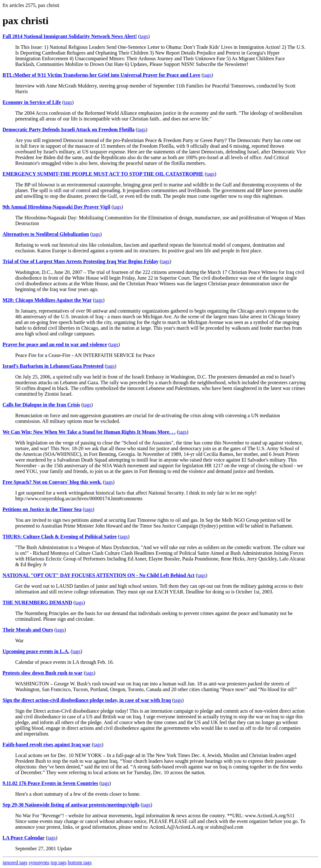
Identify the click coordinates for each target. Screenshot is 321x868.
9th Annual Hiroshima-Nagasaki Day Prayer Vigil (56, 207)
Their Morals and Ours (28, 630)
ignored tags (15, 862)
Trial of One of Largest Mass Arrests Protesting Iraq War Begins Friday (80, 261)
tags (144, 36)
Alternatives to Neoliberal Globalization (46, 234)
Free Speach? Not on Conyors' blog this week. (52, 482)
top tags (59, 862)
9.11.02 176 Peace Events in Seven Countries (50, 783)
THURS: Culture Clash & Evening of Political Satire (60, 537)
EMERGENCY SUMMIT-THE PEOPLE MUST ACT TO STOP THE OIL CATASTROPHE (103, 174)
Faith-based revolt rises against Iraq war (46, 745)
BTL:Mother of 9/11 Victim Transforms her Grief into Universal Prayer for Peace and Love (101, 75)
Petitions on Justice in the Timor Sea (42, 509)
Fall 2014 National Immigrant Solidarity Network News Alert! (70, 36)
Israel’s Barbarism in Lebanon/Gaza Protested (53, 366)
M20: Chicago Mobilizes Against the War (47, 300)
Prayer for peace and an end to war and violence (55, 344)
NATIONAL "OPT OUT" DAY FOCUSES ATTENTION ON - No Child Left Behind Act (98, 575)
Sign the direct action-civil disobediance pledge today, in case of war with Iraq (87, 700)
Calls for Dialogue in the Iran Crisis (41, 405)
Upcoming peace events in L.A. (36, 651)
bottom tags (80, 862)
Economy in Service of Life (32, 102)
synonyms (39, 862)
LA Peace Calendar (23, 838)
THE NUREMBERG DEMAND (37, 602)
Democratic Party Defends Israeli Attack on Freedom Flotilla (69, 130)
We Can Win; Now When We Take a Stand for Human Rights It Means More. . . (89, 432)
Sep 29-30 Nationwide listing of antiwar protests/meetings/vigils (71, 805)
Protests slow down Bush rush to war (43, 673)
